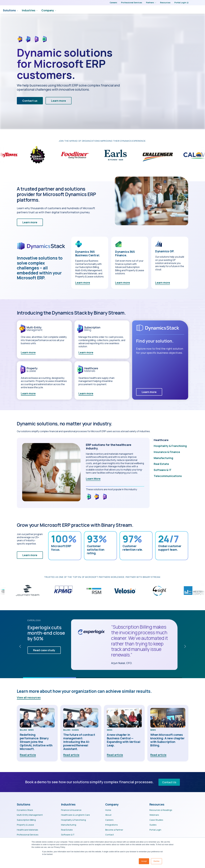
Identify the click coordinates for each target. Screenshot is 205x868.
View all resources (29, 698)
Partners (150, 3)
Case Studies (156, 820)
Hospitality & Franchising (73, 820)
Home (108, 810)
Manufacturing (69, 825)
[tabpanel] (83, 473)
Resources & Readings (161, 810)
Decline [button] (156, 861)
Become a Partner (114, 830)
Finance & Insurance (71, 810)
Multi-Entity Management (30, 815)
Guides (75, 730)
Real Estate (67, 830)
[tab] (170, 440)
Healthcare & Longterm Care (75, 815)
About (108, 815)
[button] (20, 647)
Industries (129, 10)
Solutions (109, 10)
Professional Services (132, 3)
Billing (23, 730)
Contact (110, 835)
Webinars (154, 815)
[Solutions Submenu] (117, 10)
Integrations (112, 825)
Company (148, 10)
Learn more (83, 283)
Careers (113, 3)
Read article (28, 755)
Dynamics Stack (25, 810)
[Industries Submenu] (136, 10)
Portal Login (181, 3)
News (31, 730)
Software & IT (68, 835)
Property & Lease (25, 825)
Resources (165, 3)
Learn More (93, 479)
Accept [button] (144, 861)
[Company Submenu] (155, 10)
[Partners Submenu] (155, 3)
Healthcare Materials (27, 830)
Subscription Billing (26, 820)
